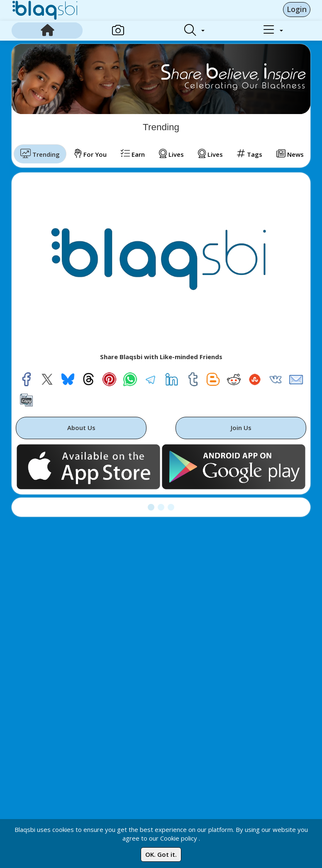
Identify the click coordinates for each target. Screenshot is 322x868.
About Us (81, 428)
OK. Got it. (161, 854)
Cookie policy (179, 838)
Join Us (241, 428)
